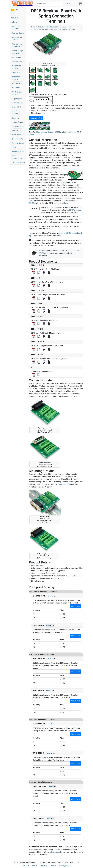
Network (15, 131)
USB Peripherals (18, 151)
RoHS (50, 596)
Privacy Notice (65, 866)
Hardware (15, 118)
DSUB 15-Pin (67, 27)
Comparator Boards (16, 67)
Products (41, 27)
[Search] (49, 4)
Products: (14, 18)
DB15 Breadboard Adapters (65, 132)
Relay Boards (17, 135)
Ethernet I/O (16, 107)
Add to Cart (75, 606)
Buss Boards (16, 57)
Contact (53, 866)
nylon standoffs (64, 484)
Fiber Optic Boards (16, 113)
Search (67, 4)
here (66, 203)
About (34, 866)
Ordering (43, 866)
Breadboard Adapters (16, 28)
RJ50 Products (17, 139)
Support (26, 866)
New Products (14, 11)
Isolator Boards (17, 122)
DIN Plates (16, 88)
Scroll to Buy (36, 118)
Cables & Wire (17, 62)
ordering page (54, 852)
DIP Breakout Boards (17, 93)
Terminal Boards (18, 143)
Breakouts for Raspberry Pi (17, 45)
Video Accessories (17, 157)
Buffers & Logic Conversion (17, 52)
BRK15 (31, 203)
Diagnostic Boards (16, 78)
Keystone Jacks (18, 126)
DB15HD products (76, 210)
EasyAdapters (17, 99)
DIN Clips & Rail (18, 84)
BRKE (41, 253)
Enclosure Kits (17, 103)
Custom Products (18, 162)
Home (33, 27)
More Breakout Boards (45, 132)
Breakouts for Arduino (17, 38)
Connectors (16, 73)
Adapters (15, 22)
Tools (14, 147)
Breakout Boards (18, 33)
